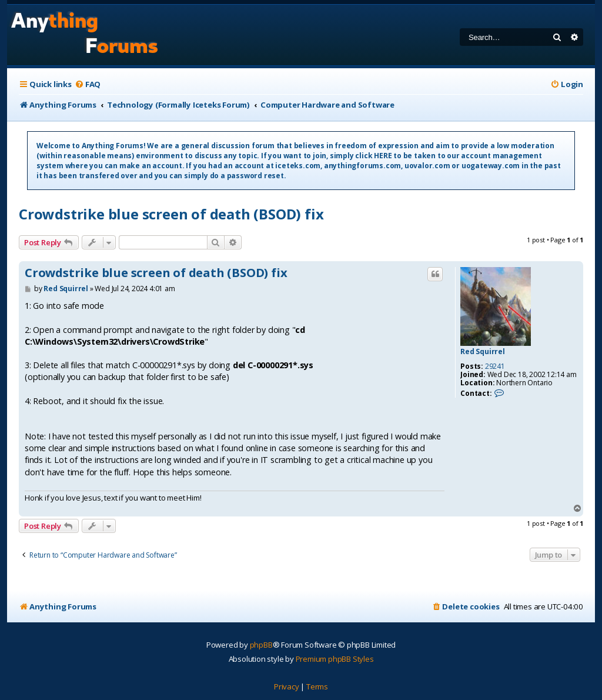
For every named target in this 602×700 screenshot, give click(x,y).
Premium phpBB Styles (335, 659)
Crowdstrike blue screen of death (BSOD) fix (171, 214)
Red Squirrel (483, 352)
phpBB (261, 645)
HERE (383, 156)
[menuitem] (88, 84)
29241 (495, 366)
